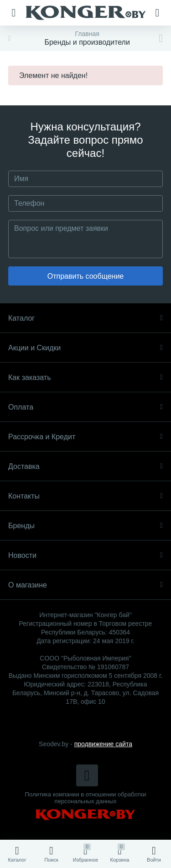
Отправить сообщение (85, 276)
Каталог (85, 318)
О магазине (85, 585)
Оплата (85, 407)
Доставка (85, 466)
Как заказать (85, 377)
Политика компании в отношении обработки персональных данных (86, 798)
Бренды (85, 526)
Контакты (85, 496)
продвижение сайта (103, 744)
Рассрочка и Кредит (85, 437)
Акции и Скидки (85, 348)
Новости (85, 555)
